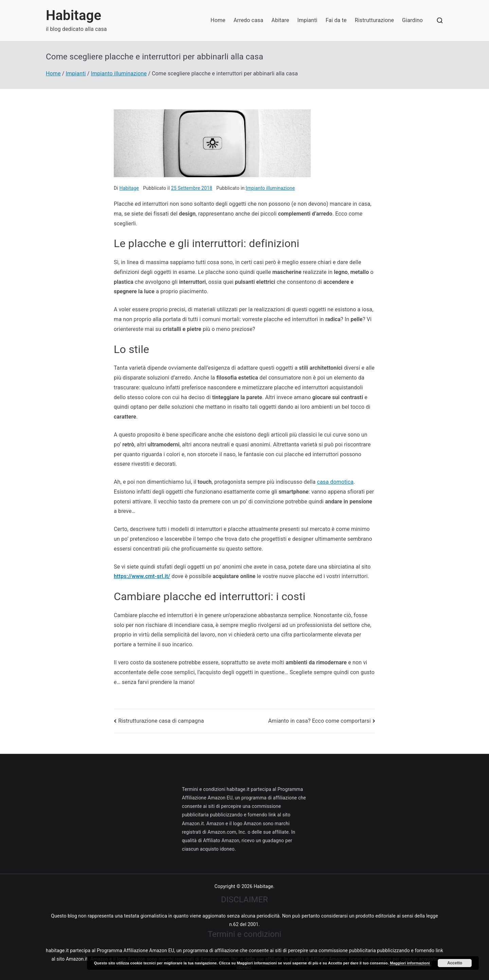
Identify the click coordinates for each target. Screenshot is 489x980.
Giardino (412, 20)
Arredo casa (249, 20)
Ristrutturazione (374, 20)
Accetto (455, 963)
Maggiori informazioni (410, 963)
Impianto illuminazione (270, 188)
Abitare (280, 20)
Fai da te (336, 20)
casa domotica (335, 482)
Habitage (74, 15)
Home (218, 20)
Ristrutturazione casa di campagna (161, 721)
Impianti (307, 20)
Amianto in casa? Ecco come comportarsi (320, 721)
